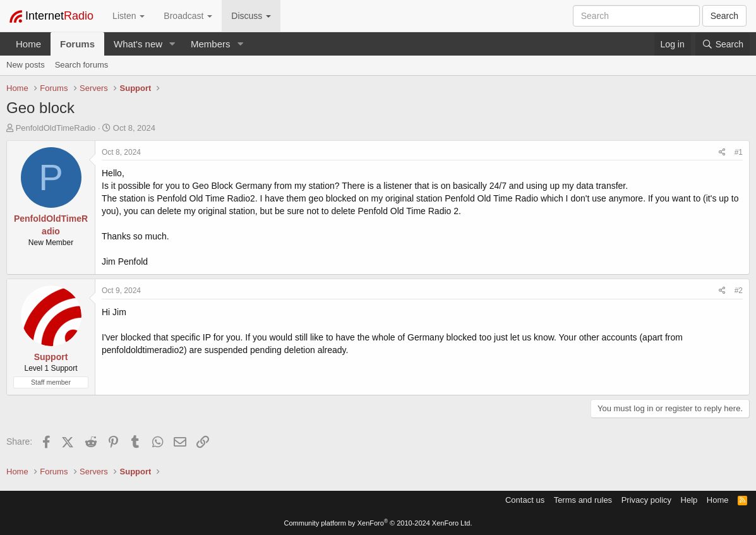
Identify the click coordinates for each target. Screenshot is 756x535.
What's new (138, 44)
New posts (26, 65)
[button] (172, 44)
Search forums (82, 65)
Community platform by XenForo (378, 523)
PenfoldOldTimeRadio (56, 128)
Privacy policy (646, 500)
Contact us (525, 500)
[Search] (723, 44)
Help (689, 500)
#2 (739, 291)
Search (724, 16)
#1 (739, 152)
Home (28, 44)
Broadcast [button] (188, 16)
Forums (77, 44)
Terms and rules (583, 500)
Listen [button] (129, 16)
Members (211, 44)
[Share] (722, 153)
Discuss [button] (251, 16)
